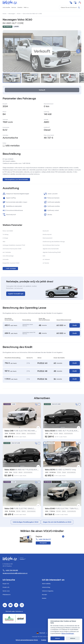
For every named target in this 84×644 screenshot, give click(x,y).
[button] (80, 2)
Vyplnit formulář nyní (16, 294)
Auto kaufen (6, 7)
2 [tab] (21, 427)
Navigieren (43, 543)
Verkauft (42, 90)
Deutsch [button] (41, 633)
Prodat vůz (6, 587)
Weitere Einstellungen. (68, 634)
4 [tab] (23, 427)
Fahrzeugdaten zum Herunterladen (16, 179)
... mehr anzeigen (10, 268)
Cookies (44, 640)
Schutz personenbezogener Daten (27, 640)
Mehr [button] (25, 7)
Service (14, 7)
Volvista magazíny (48, 591)
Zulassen (57, 638)
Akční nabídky (46, 584)
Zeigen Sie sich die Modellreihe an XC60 (57, 522)
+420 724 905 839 (10, 570)
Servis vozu (6, 591)
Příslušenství (7, 595)
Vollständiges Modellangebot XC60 (26, 522)
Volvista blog (46, 587)
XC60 (19, 14)
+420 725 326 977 (43, 539)
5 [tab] (24, 427)
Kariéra (44, 598)
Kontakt (45, 595)
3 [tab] (22, 427)
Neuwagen (12, 14)
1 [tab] (20, 427)
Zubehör (20, 7)
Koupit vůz (6, 584)
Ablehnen (73, 638)
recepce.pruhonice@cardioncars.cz (15, 573)
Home (4, 14)
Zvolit (75, 325)
